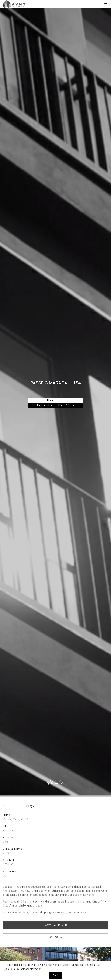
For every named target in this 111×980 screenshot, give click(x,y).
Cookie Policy (12, 969)
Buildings (29, 806)
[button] (106, 4)
